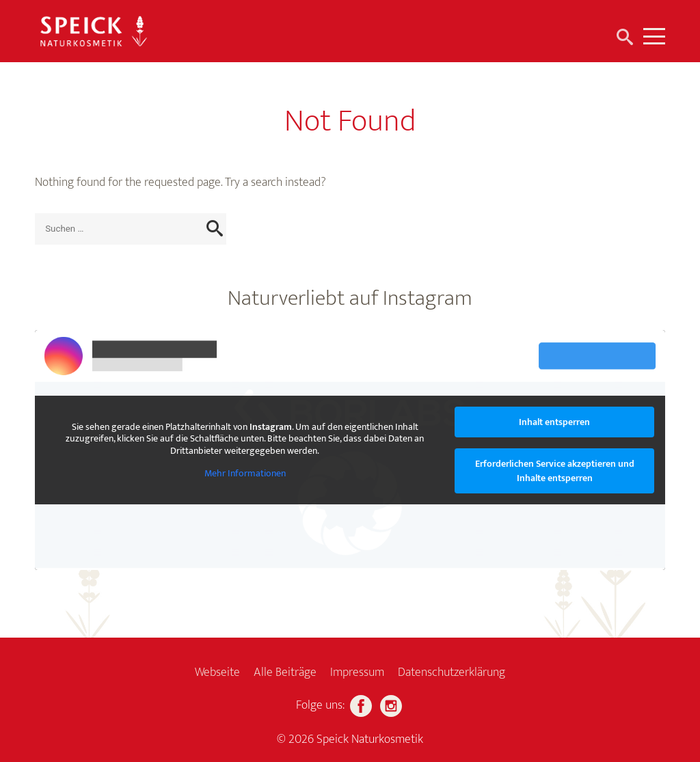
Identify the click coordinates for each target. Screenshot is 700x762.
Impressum (357, 672)
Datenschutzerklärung (452, 672)
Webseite (217, 672)
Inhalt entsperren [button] (554, 422)
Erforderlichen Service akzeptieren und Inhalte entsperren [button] (555, 471)
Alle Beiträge (285, 672)
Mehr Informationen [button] (245, 474)
